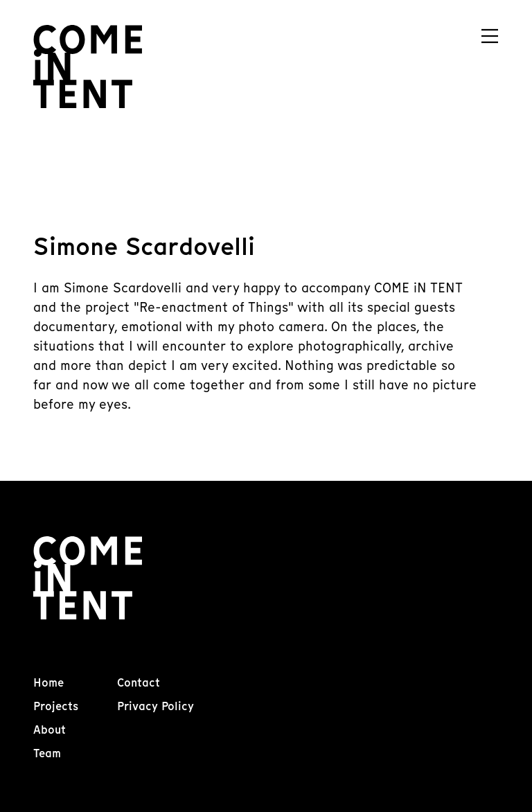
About (50, 730)
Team (47, 753)
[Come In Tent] (88, 67)
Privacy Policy (156, 706)
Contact (139, 683)
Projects (56, 706)
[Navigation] (490, 36)
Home (48, 683)
